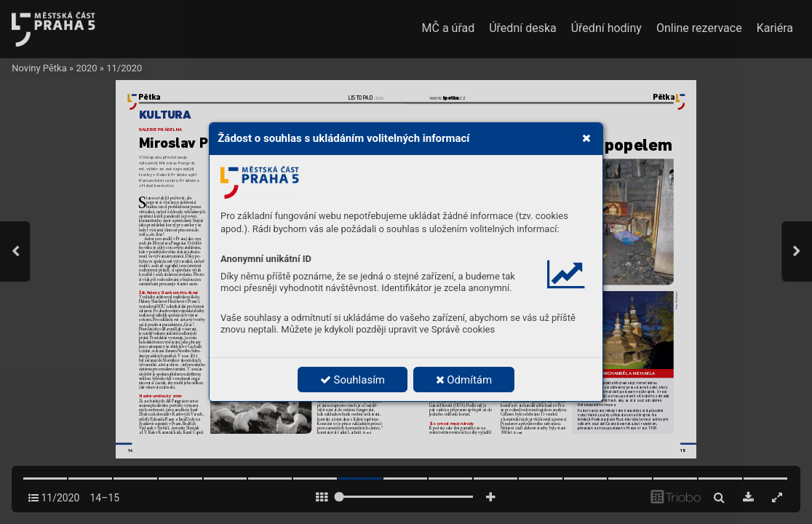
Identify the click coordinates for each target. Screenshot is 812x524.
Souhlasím (353, 380)
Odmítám (464, 380)
